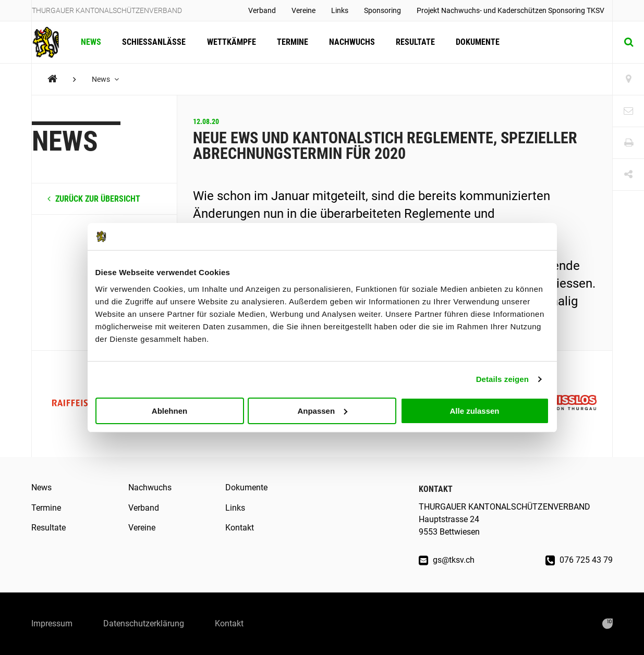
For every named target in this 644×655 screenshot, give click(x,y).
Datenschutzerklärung (144, 623)
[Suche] (628, 42)
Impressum (52, 623)
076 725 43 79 (579, 560)
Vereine (303, 10)
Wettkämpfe (231, 42)
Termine (292, 42)
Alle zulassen (474, 410)
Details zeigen (502, 379)
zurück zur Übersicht (94, 199)
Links (340, 10)
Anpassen (322, 410)
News (91, 42)
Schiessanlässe (154, 42)
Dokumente (477, 42)
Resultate (415, 42)
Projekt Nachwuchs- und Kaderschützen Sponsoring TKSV (511, 10)
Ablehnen (169, 410)
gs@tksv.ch (447, 560)
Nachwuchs (351, 42)
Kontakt (240, 528)
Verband (262, 10)
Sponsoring (382, 10)
